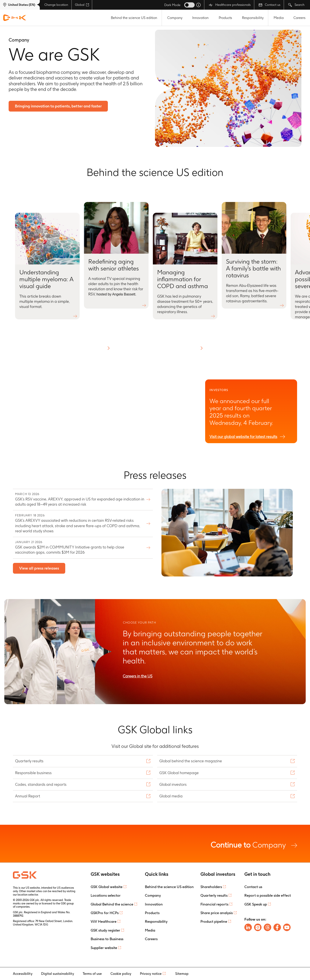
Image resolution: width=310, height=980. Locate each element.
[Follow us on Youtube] (287, 927)
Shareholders (211, 887)
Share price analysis (217, 913)
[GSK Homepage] (15, 18)
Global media (171, 796)
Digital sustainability (58, 974)
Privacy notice (151, 974)
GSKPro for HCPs (105, 913)
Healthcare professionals (230, 5)
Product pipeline (214, 921)
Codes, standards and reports (41, 784)
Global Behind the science (112, 904)
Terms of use (92, 974)
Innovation (200, 18)
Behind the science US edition (134, 18)
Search (296, 5)
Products (225, 18)
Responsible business (34, 773)
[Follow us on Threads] (267, 927)
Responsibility (253, 18)
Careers (299, 18)
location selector (28, 895)
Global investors (174, 784)
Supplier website (104, 948)
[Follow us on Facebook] (277, 927)
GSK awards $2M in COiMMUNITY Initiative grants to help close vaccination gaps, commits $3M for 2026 (80, 547)
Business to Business (107, 939)
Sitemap (182, 974)
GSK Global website (107, 887)
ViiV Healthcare (104, 921)
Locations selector (106, 895)
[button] (108, 348)
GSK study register (105, 930)
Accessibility (23, 974)
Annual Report (28, 796)
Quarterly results (30, 761)
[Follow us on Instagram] (258, 927)
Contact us (269, 5)
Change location (56, 5)
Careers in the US (138, 676)
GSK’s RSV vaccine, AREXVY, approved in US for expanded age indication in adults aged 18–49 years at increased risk (80, 499)
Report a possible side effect (268, 895)
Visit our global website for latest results (243, 437)
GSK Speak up (256, 904)
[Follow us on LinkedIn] (248, 927)
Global (82, 5)
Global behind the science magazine (191, 761)
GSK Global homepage (180, 773)
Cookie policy (121, 974)
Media (279, 18)
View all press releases (39, 568)
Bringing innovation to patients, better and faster (58, 106)
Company (175, 18)
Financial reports (214, 904)
